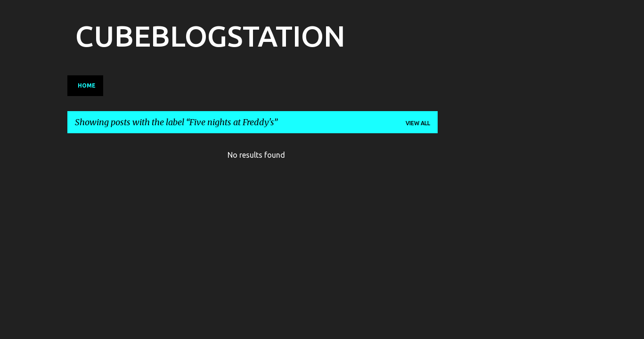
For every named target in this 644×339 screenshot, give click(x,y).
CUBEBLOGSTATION (210, 36)
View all (418, 123)
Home (87, 85)
